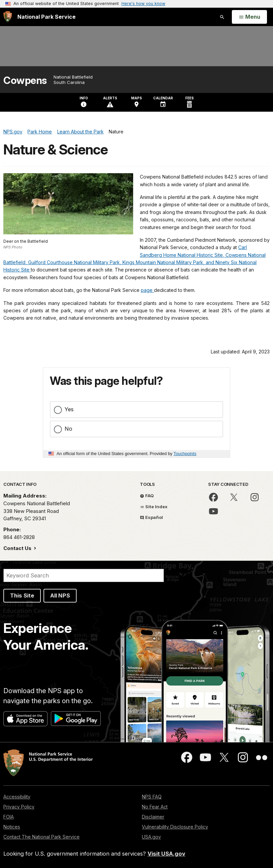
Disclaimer (153, 817)
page (147, 290)
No (68, 429)
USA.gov (151, 837)
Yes (69, 409)
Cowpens (25, 80)
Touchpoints (185, 454)
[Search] (84, 575)
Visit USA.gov (166, 854)
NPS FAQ (152, 797)
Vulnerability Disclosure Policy (175, 827)
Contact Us (18, 548)
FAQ (147, 496)
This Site (22, 595)
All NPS (60, 595)
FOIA (9, 817)
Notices (12, 827)
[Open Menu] (249, 17)
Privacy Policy (19, 807)
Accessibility (17, 797)
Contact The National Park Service (41, 837)
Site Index (154, 507)
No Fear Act (155, 807)
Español (151, 517)
